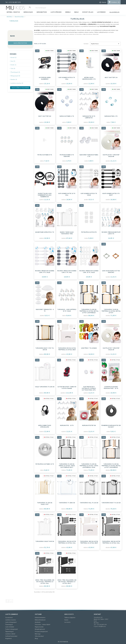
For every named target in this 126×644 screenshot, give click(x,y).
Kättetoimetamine (40, 618)
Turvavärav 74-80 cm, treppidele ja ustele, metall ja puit (111, 311)
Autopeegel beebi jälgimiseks (45, 78)
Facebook (7, 601)
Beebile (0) (14, 79)
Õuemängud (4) (15, 72)
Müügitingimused (40, 629)
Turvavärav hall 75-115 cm (89, 503)
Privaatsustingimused (41, 631)
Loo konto (67, 622)
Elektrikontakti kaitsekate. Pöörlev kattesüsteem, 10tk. (89, 388)
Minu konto (69, 614)
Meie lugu (38, 634)
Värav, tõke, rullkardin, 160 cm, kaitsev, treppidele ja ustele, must (67, 582)
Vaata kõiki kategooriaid (20, 88)
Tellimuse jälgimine (70, 618)
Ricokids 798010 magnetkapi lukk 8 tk (111, 233)
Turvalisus (14, 21)
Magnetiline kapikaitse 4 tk (45, 232)
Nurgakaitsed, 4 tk (111, 116)
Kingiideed (8, 638)
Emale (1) (13, 65)
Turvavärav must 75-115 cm (111, 503)
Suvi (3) (13, 61)
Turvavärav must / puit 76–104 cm (45, 349)
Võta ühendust (39, 636)
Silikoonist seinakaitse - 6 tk (45, 310)
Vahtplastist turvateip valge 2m (111, 349)
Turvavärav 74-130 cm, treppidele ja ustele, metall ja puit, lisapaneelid (111, 466)
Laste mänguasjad (11, 622)
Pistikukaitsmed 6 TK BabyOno (67, 156)
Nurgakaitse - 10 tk (67, 425)
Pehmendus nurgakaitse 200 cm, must (111, 426)
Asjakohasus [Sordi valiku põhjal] (105, 44)
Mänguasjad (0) (15, 76)
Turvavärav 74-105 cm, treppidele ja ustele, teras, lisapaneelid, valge (89, 466)
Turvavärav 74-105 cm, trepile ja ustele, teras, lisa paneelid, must (67, 466)
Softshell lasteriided (11, 636)
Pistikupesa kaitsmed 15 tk (45, 464)
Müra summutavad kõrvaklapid (45, 426)
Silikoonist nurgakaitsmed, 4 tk (89, 156)
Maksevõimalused (40, 620)
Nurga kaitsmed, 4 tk (67, 116)
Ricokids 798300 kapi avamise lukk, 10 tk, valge (89, 272)
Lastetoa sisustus (11, 620)
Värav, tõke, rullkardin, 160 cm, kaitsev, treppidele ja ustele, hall (45, 582)
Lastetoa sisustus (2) (17, 83)
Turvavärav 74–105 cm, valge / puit (45, 504)
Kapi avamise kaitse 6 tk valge (89, 194)
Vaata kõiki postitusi (20, 43)
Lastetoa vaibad (10, 634)
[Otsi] (74, 8)
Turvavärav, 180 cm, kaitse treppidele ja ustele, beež (89, 542)
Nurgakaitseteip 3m (89, 425)
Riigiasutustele (39, 627)
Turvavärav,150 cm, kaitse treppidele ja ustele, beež (67, 349)
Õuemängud (9, 624)
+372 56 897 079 (14, 2)
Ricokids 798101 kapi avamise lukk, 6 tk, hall (67, 272)
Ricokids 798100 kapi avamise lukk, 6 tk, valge (45, 272)
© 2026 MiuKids (63, 642)
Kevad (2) (14, 57)
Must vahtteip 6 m (45, 116)
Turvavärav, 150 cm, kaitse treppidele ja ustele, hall (67, 542)
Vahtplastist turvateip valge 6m (111, 156)
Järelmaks (38, 622)
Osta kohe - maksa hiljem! (43, 624)
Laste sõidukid (10, 627)
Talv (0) (13, 68)
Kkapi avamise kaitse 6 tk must (111, 194)
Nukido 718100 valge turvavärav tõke (67, 233)
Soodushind (9, 618)
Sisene (66, 620)
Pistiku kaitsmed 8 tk (45, 155)
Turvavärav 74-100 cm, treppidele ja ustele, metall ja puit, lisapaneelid (89, 311)
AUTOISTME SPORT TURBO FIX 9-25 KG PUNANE (67, 388)
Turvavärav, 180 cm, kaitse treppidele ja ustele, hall (111, 542)
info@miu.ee (102, 626)
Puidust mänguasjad (12, 629)
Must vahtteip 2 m (111, 77)
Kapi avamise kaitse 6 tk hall (67, 78)
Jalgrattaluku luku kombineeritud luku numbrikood (45, 195)
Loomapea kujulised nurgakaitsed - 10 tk (111, 388)
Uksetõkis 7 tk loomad (89, 348)
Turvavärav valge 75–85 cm (45, 541)
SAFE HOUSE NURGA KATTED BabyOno (111, 272)
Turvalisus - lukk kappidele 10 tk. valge (67, 310)
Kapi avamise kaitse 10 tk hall (67, 194)
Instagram (11, 601)
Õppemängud (9, 631)
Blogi (36, 638)
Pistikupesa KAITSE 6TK (89, 232)
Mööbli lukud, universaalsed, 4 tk (89, 78)
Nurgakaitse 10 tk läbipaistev (89, 117)
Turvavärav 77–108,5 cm (67, 503)
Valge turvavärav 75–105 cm (45, 387)
